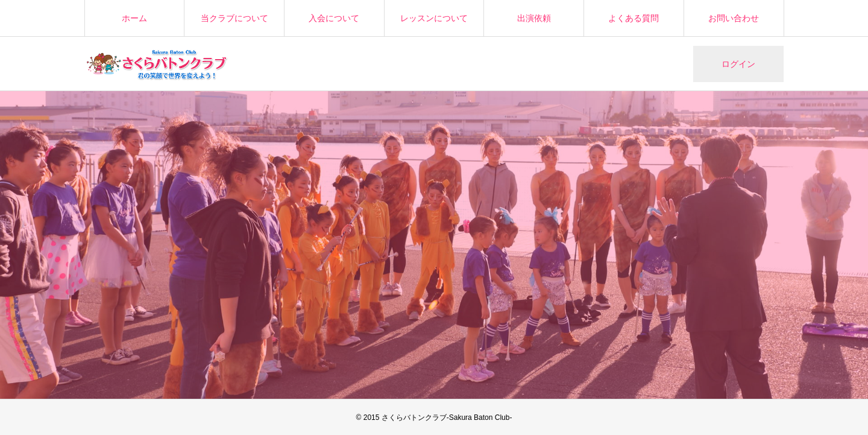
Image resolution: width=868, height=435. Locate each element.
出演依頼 (534, 18)
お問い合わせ (734, 18)
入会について (334, 18)
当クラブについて (234, 18)
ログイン (738, 64)
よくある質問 (634, 18)
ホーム (134, 18)
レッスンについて (434, 18)
